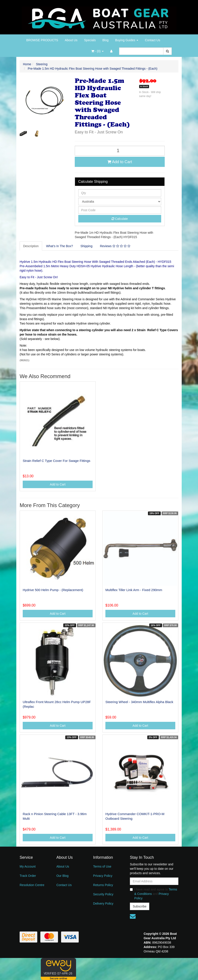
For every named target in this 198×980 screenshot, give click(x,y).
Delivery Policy (103, 903)
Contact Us (152, 40)
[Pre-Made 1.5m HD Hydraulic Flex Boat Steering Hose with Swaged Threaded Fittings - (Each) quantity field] (120, 151)
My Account (28, 866)
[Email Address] (154, 881)
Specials (90, 40)
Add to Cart (120, 162)
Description (31, 246)
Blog (105, 40)
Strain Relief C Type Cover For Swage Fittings (57, 461)
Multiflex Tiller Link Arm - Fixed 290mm (134, 590)
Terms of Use (102, 866)
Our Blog (63, 876)
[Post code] (120, 210)
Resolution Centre (32, 885)
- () (97, 51)
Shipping (87, 246)
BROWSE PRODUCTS (42, 40)
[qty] (120, 193)
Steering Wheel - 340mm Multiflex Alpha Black (139, 702)
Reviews (115, 246)
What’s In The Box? (60, 246)
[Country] (120, 202)
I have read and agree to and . (153, 894)
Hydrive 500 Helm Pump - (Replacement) (53, 590)
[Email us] (133, 916)
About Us (71, 40)
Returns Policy (103, 885)
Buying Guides (127, 40)
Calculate (120, 219)
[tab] (31, 246)
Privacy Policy (103, 876)
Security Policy (103, 894)
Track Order (28, 876)
